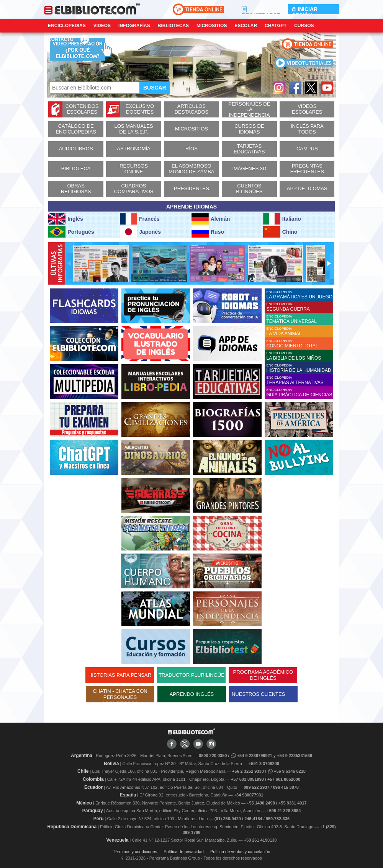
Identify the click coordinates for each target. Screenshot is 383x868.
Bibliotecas (173, 26)
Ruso (208, 232)
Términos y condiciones (135, 852)
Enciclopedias (67, 26)
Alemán (211, 219)
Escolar (246, 26)
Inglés (65, 219)
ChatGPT (276, 26)
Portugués (71, 232)
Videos (102, 26)
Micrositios (212, 26)
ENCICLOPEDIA (300, 295)
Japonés (140, 232)
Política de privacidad (184, 852)
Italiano (282, 219)
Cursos (304, 26)
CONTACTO (61, 39)
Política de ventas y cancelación (240, 852)
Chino (280, 232)
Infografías (134, 26)
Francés (140, 219)
